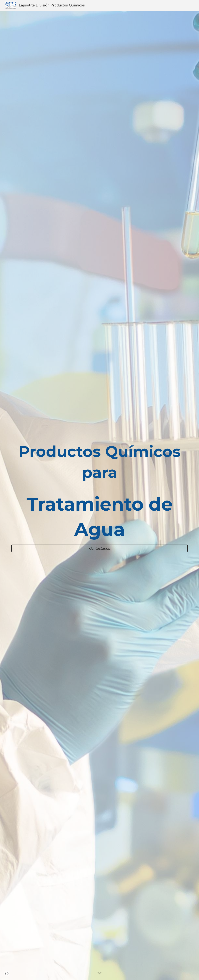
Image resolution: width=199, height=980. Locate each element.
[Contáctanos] (99, 548)
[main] (99, 492)
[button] (99, 973)
